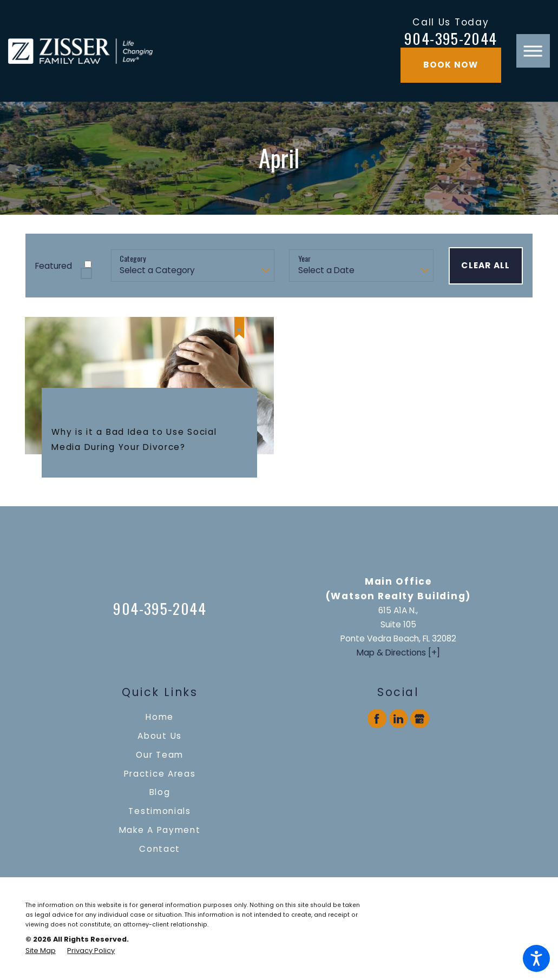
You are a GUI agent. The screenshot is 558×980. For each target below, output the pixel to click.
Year (304, 259)
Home (160, 717)
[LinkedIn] (398, 718)
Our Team (160, 755)
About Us (160, 736)
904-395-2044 (451, 39)
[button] (536, 958)
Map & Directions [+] (398, 653)
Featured (54, 266)
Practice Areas (160, 774)
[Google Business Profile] (419, 718)
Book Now (451, 65)
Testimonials (160, 811)
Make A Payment (160, 830)
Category (133, 259)
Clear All (485, 265)
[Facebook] (377, 718)
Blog (160, 792)
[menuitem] (160, 717)
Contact (160, 849)
